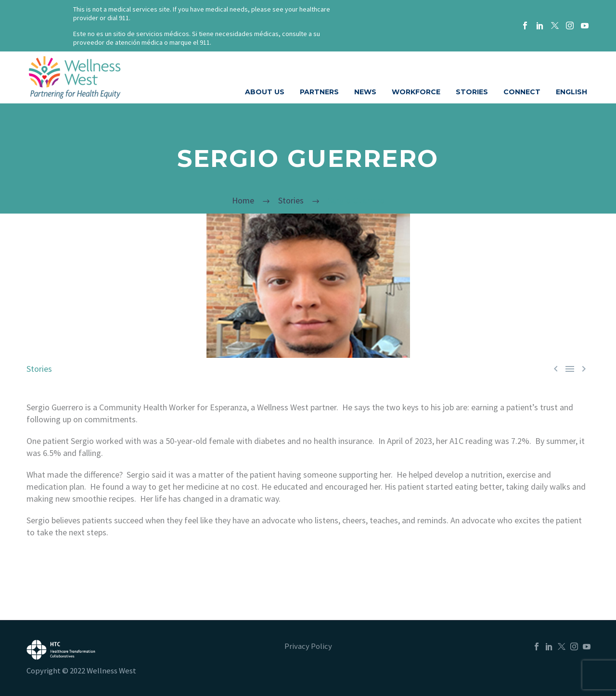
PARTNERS (319, 92)
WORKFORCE (416, 92)
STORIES (472, 92)
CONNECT (522, 92)
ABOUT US (265, 92)
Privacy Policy (308, 647)
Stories (39, 369)
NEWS (365, 92)
